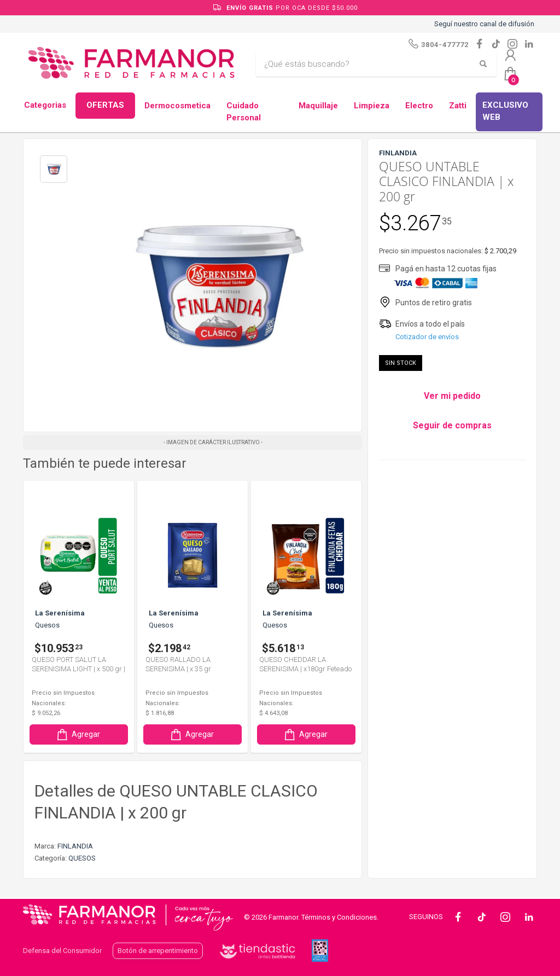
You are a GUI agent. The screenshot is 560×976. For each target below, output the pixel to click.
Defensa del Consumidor (62, 951)
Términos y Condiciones (339, 917)
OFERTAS (105, 105)
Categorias (45, 105)
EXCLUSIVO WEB (505, 111)
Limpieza (372, 106)
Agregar (78, 734)
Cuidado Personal (244, 112)
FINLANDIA (75, 846)
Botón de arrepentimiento (158, 951)
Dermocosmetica (177, 106)
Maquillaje (318, 106)
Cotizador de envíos (427, 337)
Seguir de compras (452, 425)
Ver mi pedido (452, 396)
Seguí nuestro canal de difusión (484, 24)
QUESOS (82, 858)
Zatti (458, 106)
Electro (419, 106)
